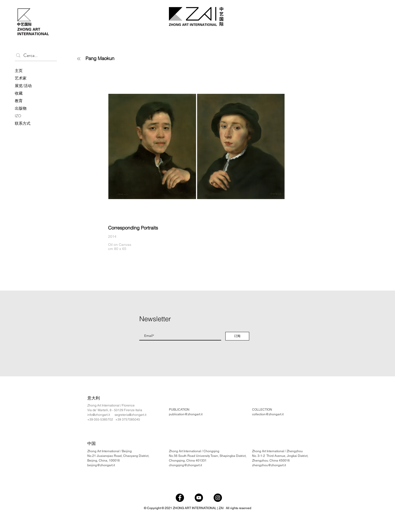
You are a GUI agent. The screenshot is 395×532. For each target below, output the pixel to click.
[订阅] (237, 336)
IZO (18, 116)
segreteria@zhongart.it (130, 415)
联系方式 (23, 123)
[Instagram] (218, 498)
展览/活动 (23, 86)
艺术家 (21, 78)
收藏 (19, 93)
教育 (19, 101)
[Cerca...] (35, 55)
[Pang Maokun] (116, 58)
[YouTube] (199, 498)
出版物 (21, 108)
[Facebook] (180, 498)
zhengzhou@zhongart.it (269, 465)
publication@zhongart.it (186, 414)
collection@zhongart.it (268, 414)
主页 (19, 71)
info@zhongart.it (99, 415)
